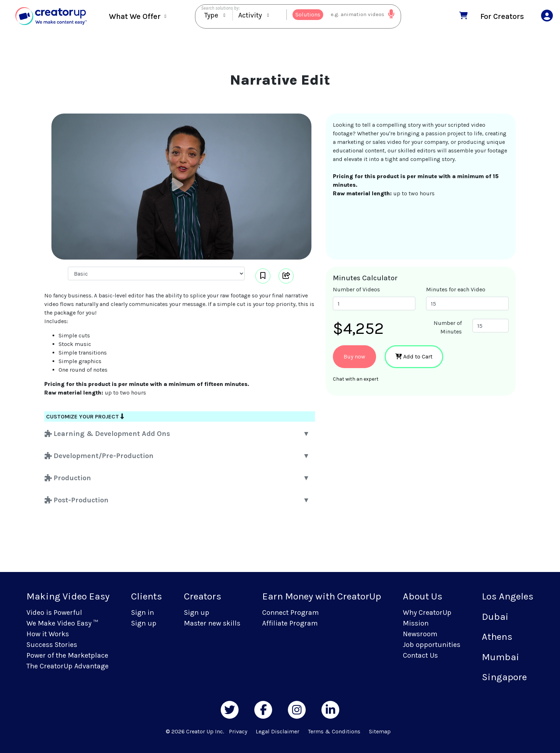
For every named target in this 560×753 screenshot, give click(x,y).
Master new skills (212, 623)
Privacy (238, 731)
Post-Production (77, 500)
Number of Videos (356, 289)
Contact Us (420, 655)
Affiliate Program (290, 623)
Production (68, 478)
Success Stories (52, 645)
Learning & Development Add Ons (107, 434)
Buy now (354, 357)
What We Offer (135, 18)
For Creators (502, 17)
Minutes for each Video (456, 289)
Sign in (142, 613)
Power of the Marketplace (67, 655)
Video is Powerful (54, 613)
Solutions (308, 16)
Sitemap (380, 731)
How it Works (48, 634)
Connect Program (291, 613)
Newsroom (420, 634)
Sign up (144, 623)
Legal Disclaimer (277, 731)
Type (211, 17)
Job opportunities (432, 645)
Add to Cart (414, 357)
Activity (250, 17)
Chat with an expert (356, 379)
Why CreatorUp (427, 613)
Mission (416, 623)
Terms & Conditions (334, 731)
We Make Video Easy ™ (62, 623)
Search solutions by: (220, 9)
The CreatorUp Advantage (67, 666)
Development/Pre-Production (99, 456)
